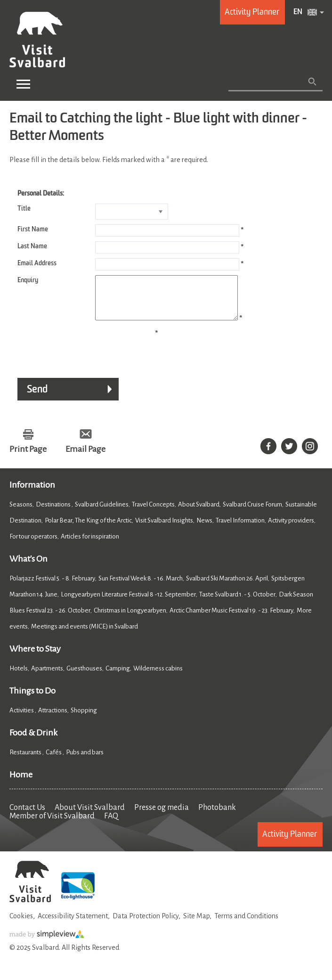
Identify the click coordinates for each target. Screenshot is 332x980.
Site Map (196, 924)
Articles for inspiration (90, 545)
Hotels (19, 677)
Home (21, 783)
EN (298, 12)
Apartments (47, 677)
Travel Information (240, 529)
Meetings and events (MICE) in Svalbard (85, 635)
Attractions (53, 719)
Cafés (54, 761)
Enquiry (28, 280)
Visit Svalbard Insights (164, 529)
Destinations (54, 513)
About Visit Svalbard (90, 816)
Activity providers (291, 529)
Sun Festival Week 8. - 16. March (141, 587)
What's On (28, 567)
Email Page (85, 457)
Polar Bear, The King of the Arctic (88, 529)
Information (32, 493)
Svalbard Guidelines (102, 513)
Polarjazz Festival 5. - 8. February (52, 587)
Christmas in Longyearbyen (130, 619)
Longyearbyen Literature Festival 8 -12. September (128, 603)
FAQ (111, 825)
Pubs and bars (85, 761)
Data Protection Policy (146, 924)
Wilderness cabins (158, 677)
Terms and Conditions (246, 924)
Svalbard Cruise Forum (252, 513)
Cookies (21, 924)
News (204, 529)
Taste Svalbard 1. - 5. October (237, 603)
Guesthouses (84, 677)
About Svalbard (199, 513)
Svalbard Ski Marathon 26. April (227, 587)
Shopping (84, 719)
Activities (22, 719)
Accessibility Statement (73, 924)
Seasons (21, 513)
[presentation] (81, 355)
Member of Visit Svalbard (52, 825)
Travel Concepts (153, 513)
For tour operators (33, 545)
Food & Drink (33, 741)
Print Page (28, 457)
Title (24, 209)
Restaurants (26, 761)
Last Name (32, 246)
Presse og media (162, 816)
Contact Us (27, 816)
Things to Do (32, 699)
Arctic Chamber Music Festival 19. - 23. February (231, 619)
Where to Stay (35, 657)
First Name (33, 229)
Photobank (217, 816)
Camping (118, 677)
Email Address (37, 263)
